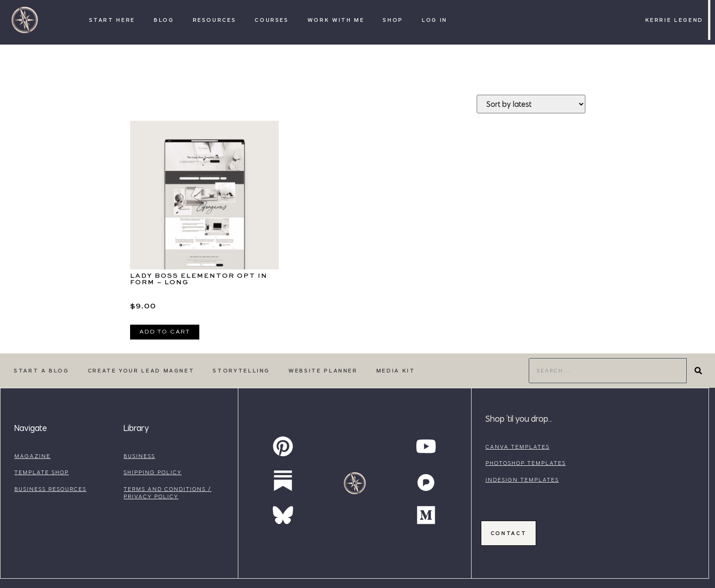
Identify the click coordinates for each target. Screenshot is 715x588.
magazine (33, 456)
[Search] (698, 371)
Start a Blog (42, 370)
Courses (272, 20)
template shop (42, 472)
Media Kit (396, 370)
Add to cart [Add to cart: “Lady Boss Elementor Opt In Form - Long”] (165, 332)
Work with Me (336, 20)
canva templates (518, 447)
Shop (393, 20)
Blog (164, 20)
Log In (435, 20)
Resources (215, 20)
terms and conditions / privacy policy (167, 493)
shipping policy (153, 472)
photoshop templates (526, 463)
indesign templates (522, 480)
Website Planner (323, 370)
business (139, 456)
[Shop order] (531, 104)
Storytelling (241, 370)
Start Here (112, 20)
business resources (50, 489)
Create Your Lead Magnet (141, 370)
